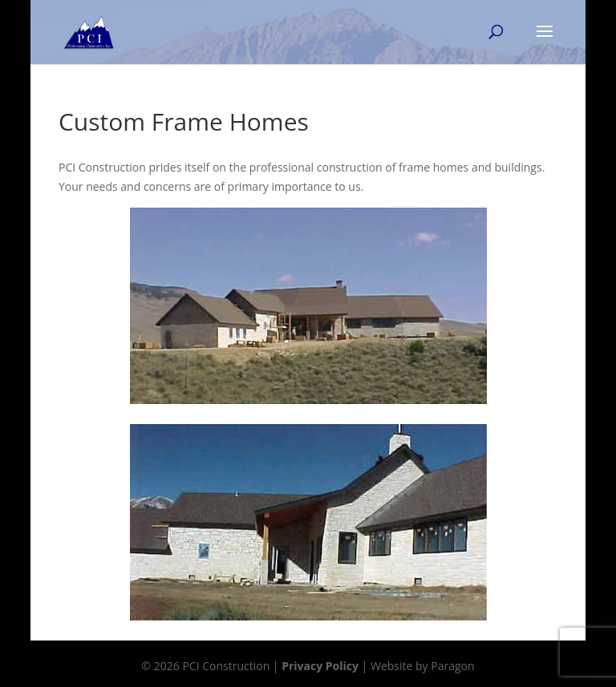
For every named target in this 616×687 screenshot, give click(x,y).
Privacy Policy (320, 666)
